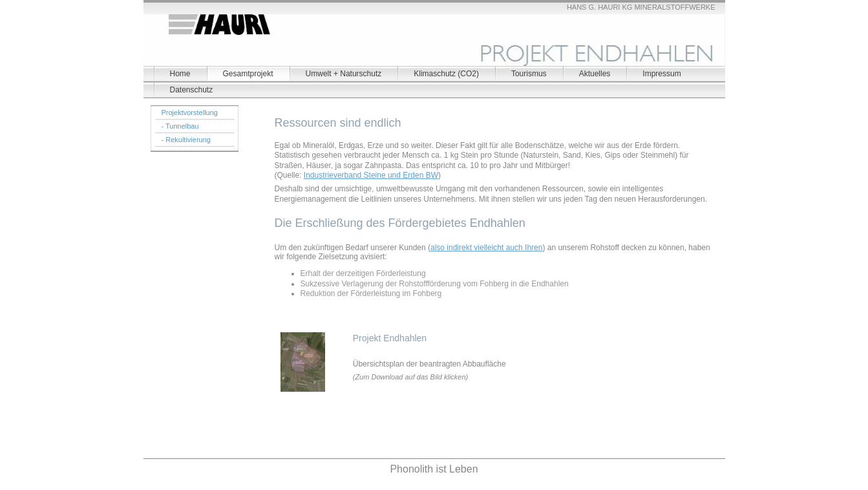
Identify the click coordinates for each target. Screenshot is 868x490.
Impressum (662, 74)
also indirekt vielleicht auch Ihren (486, 248)
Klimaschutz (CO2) (446, 74)
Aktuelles (595, 74)
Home (180, 74)
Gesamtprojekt (248, 74)
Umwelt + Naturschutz (344, 74)
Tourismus (529, 74)
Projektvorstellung (190, 112)
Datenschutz (192, 90)
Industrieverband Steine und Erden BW (371, 175)
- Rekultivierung (186, 140)
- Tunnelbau (180, 126)
